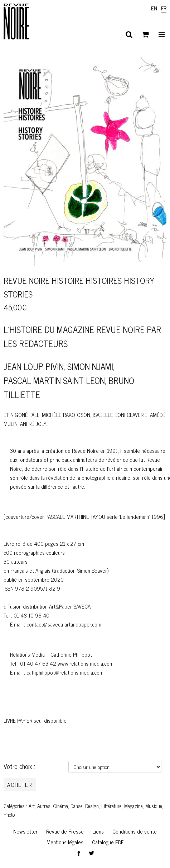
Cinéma (60, 806)
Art (32, 806)
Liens (98, 831)
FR (164, 8)
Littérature (111, 806)
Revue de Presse (65, 831)
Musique (154, 806)
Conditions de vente (135, 831)
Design (92, 806)
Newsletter (25, 831)
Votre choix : (19, 766)
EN (154, 8)
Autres (44, 806)
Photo (9, 815)
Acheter (20, 785)
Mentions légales (65, 842)
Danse (77, 806)
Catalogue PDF (108, 842)
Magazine (133, 806)
